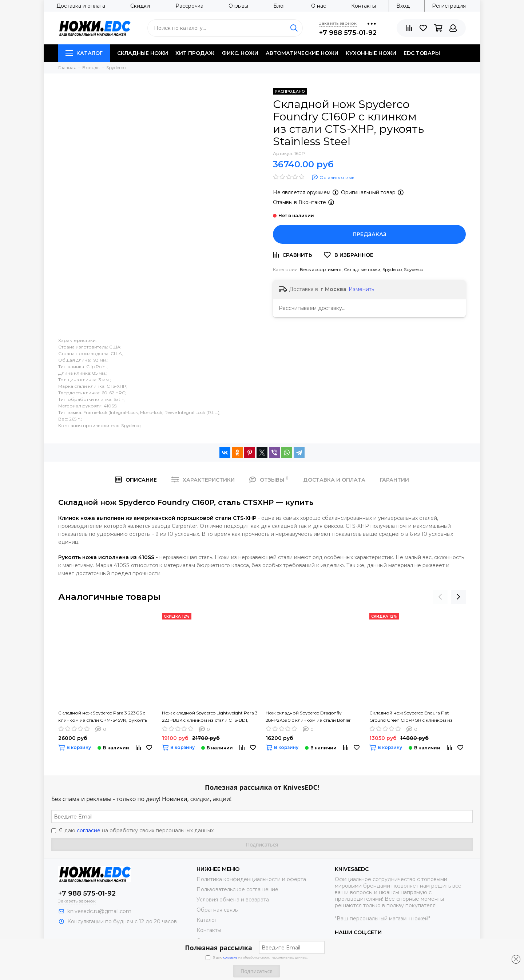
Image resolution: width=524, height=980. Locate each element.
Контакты (364, 6)
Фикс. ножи (240, 53)
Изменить (361, 289)
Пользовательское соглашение (237, 889)
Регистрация (449, 6)
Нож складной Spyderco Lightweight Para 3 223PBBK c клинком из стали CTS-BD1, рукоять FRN (210, 717)
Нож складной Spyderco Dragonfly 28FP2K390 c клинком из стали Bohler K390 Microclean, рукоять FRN (308, 717)
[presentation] (440, 597)
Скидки (140, 6)
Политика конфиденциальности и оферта (251, 879)
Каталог (84, 53)
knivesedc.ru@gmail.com (99, 911)
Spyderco (392, 269)
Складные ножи (143, 53)
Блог (279, 6)
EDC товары (422, 53)
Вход (403, 6)
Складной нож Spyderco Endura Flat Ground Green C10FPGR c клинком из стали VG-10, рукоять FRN (411, 717)
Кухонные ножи (371, 53)
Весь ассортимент (321, 269)
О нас (319, 6)
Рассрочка (189, 6)
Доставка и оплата (81, 6)
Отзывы (238, 6)
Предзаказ (370, 234)
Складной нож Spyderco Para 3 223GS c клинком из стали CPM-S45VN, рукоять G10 (103, 717)
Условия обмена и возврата (233, 900)
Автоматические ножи (302, 53)
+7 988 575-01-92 (348, 33)
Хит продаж (195, 53)
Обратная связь (217, 910)
